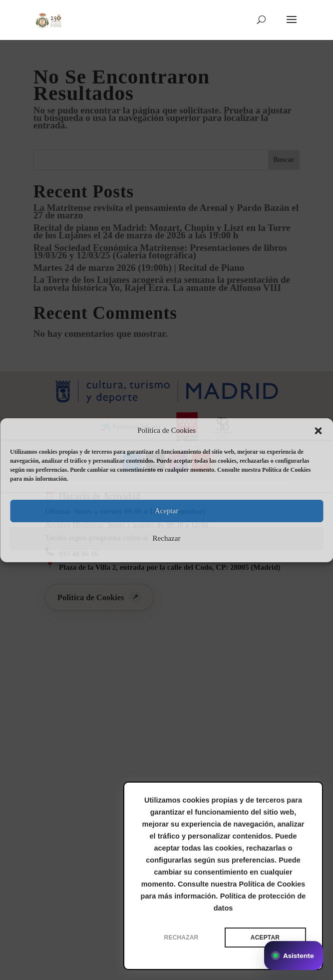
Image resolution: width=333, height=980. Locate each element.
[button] (318, 431)
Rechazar (167, 538)
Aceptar (166, 511)
